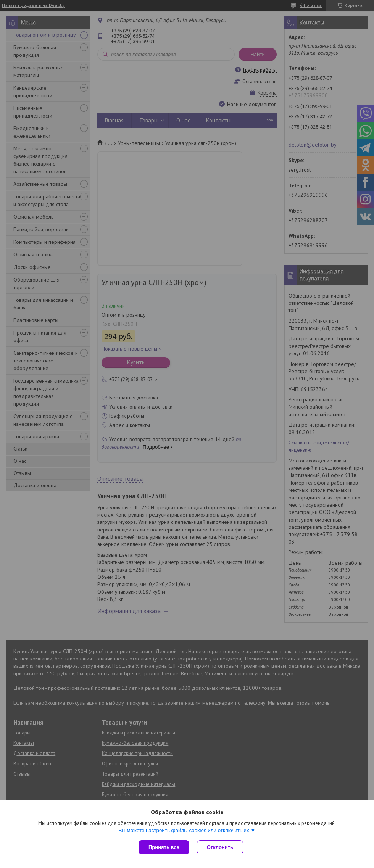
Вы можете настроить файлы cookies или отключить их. (184, 830)
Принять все (164, 847)
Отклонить (220, 847)
